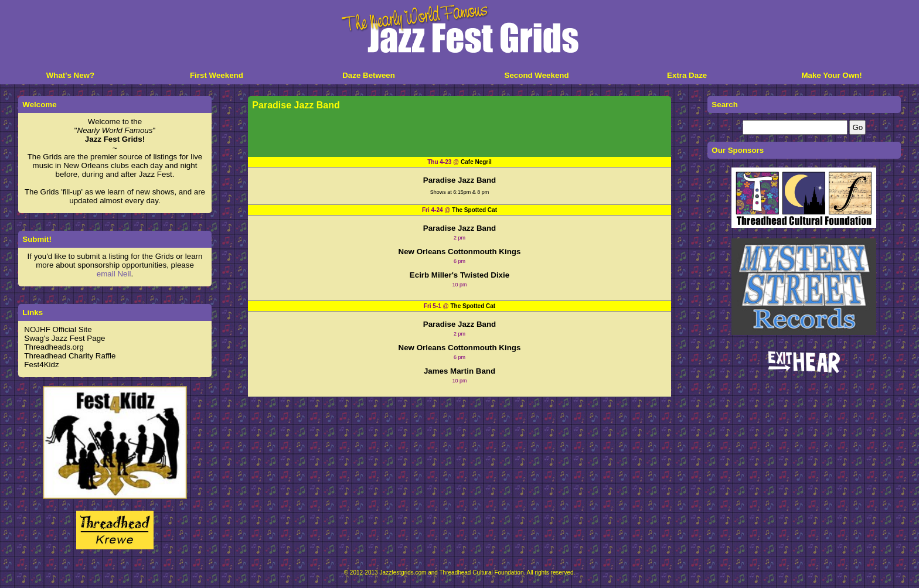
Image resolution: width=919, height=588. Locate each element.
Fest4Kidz (41, 365)
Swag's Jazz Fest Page (64, 338)
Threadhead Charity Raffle (70, 356)
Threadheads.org (54, 347)
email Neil (114, 274)
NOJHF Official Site (58, 329)
